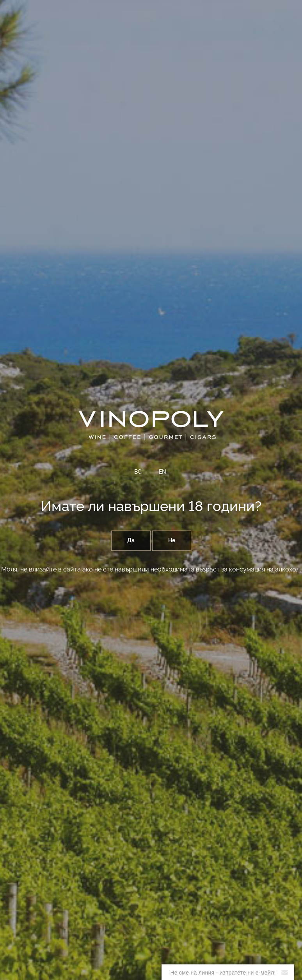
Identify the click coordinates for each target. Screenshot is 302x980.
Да (131, 541)
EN (163, 472)
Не (172, 541)
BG (138, 472)
